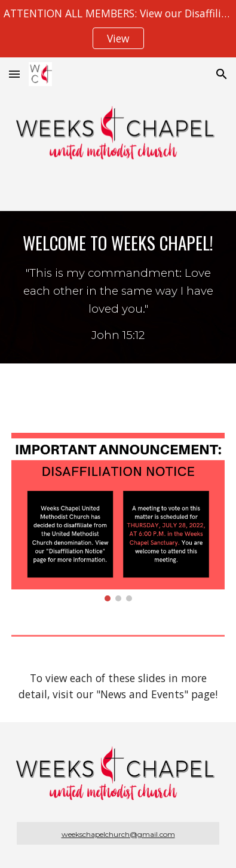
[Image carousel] (118, 517)
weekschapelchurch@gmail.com (118, 834)
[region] (118, 29)
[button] (14, 74)
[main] (118, 287)
